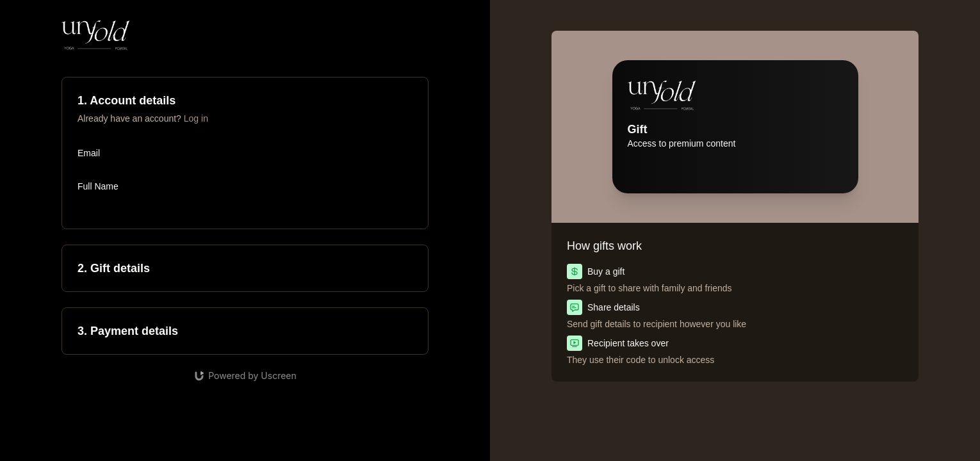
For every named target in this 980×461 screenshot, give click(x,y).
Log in (196, 118)
